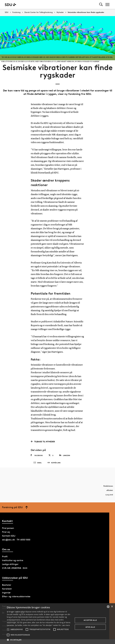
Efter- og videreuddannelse (16, 597)
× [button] (112, 607)
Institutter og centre (13, 561)
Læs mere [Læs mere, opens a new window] (66, 625)
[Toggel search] (101, 4)
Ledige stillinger (10, 565)
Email (38, 463)
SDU (7, 12)
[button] (8, 629)
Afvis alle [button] (90, 627)
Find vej (6, 533)
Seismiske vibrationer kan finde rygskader (86, 12)
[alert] (57, 624)
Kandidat (7, 590)
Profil (5, 557)
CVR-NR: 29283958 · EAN (15, 569)
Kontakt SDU (9, 537)
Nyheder (60, 12)
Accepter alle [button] (90, 620)
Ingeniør (6, 594)
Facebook (37, 455)
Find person (8, 529)
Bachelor (7, 586)
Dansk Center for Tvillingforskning (39, 12)
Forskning (16, 12)
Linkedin (65, 455)
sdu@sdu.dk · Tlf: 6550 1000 (16, 540)
